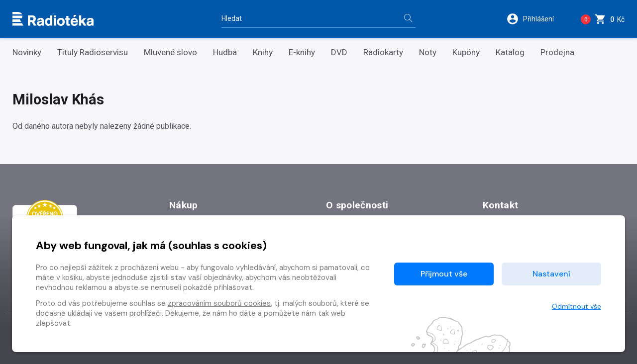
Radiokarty (383, 52)
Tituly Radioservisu (93, 52)
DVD (339, 52)
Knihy (263, 52)
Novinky (27, 52)
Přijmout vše (444, 274)
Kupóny (466, 52)
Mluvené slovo (170, 52)
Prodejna (557, 52)
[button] (537, 19)
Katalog (510, 52)
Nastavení (551, 274)
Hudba (225, 52)
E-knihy (302, 52)
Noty (428, 52)
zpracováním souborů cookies (219, 303)
